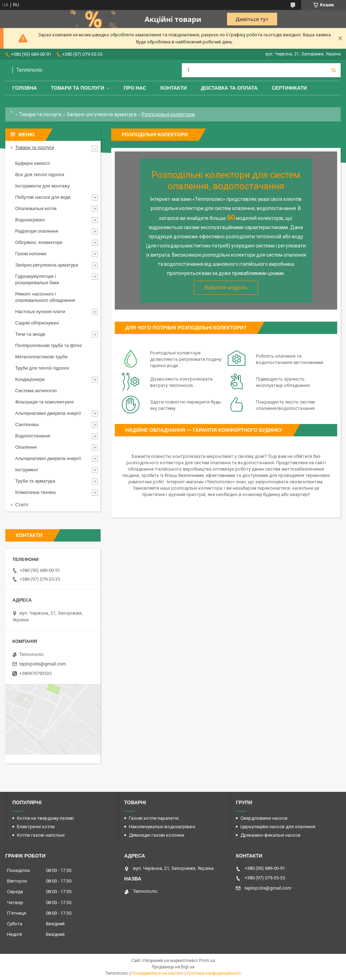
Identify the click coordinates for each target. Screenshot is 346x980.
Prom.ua (207, 961)
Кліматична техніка (35, 492)
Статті (22, 505)
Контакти (174, 88)
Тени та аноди (30, 334)
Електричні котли (36, 827)
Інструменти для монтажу (42, 186)
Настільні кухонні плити (40, 312)
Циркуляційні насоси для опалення (278, 827)
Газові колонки (31, 254)
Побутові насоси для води (43, 197)
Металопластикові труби (41, 357)
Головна (25, 88)
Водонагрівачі (30, 220)
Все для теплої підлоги (40, 175)
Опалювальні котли (36, 208)
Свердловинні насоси (264, 818)
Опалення (26, 447)
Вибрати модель (226, 288)
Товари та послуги (77, 88)
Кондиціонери (30, 379)
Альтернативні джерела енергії (48, 413)
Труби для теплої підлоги (42, 368)
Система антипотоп (36, 391)
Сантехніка (27, 425)
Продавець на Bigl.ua (173, 967)
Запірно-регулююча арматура (102, 114)
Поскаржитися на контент (158, 973)
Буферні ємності (33, 163)
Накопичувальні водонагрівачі (162, 827)
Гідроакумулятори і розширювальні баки (37, 279)
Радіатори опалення (37, 231)
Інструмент (27, 470)
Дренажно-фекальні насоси (270, 835)
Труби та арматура (35, 481)
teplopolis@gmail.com (43, 664)
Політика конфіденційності (214, 973)
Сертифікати (290, 88)
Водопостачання (33, 436)
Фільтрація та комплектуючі (44, 402)
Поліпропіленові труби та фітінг (49, 345)
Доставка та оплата (229, 88)
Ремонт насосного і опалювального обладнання (45, 297)
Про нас (135, 88)
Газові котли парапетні (154, 818)
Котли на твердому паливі (45, 818)
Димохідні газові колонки (157, 835)
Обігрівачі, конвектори (39, 242)
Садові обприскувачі (37, 323)
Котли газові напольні (41, 835)
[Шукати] (334, 70)
